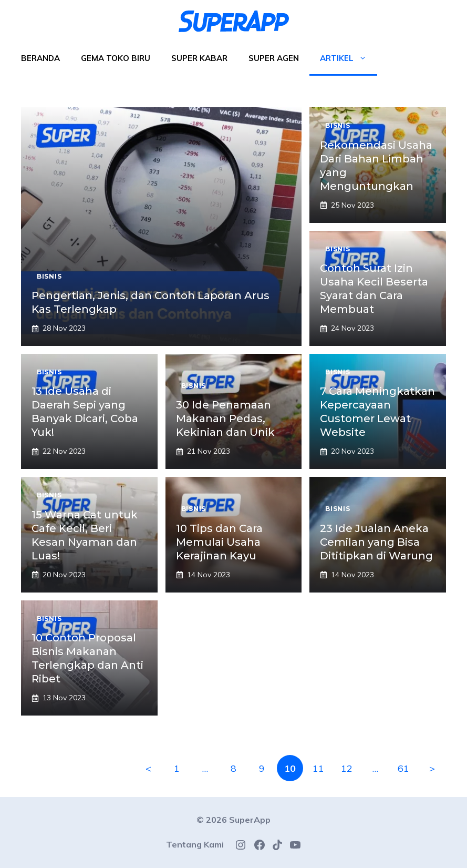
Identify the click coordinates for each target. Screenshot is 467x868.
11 (318, 768)
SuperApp (250, 820)
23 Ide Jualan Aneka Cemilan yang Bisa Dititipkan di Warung (376, 542)
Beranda (40, 58)
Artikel (349, 58)
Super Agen (274, 58)
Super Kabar (199, 58)
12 (347, 768)
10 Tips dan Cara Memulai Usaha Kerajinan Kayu (219, 542)
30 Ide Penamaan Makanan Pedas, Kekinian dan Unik (225, 418)
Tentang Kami (195, 844)
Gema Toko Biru (116, 58)
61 (403, 768)
